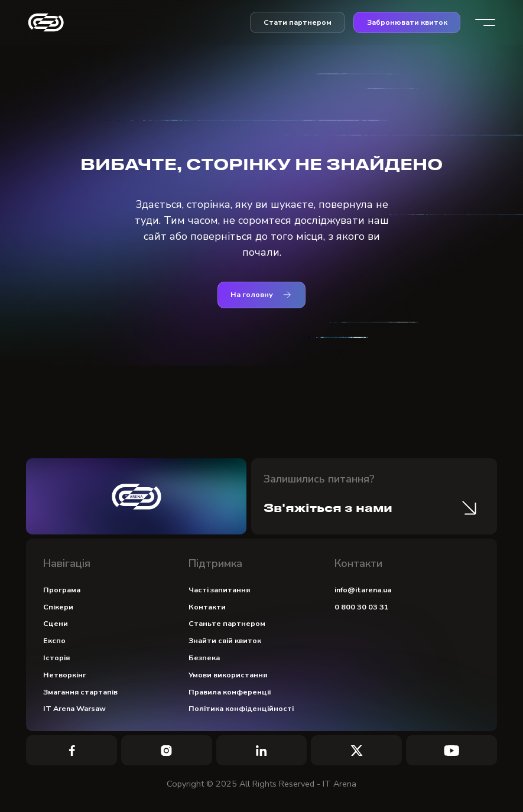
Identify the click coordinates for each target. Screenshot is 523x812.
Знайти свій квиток (225, 640)
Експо (54, 640)
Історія (56, 658)
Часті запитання (219, 590)
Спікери (58, 607)
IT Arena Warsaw (74, 708)
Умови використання (228, 675)
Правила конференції (230, 692)
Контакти (207, 607)
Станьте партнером (227, 623)
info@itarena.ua (363, 590)
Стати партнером (298, 22)
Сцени (56, 623)
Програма (62, 590)
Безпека (204, 658)
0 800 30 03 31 (362, 607)
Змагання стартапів (80, 692)
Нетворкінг (65, 675)
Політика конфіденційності (241, 708)
